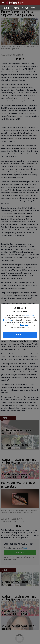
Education (7, 8)
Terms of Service (29, 315)
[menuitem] (34, 8)
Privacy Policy (7, 320)
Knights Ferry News (21, 8)
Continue (20, 335)
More (34, 8)
